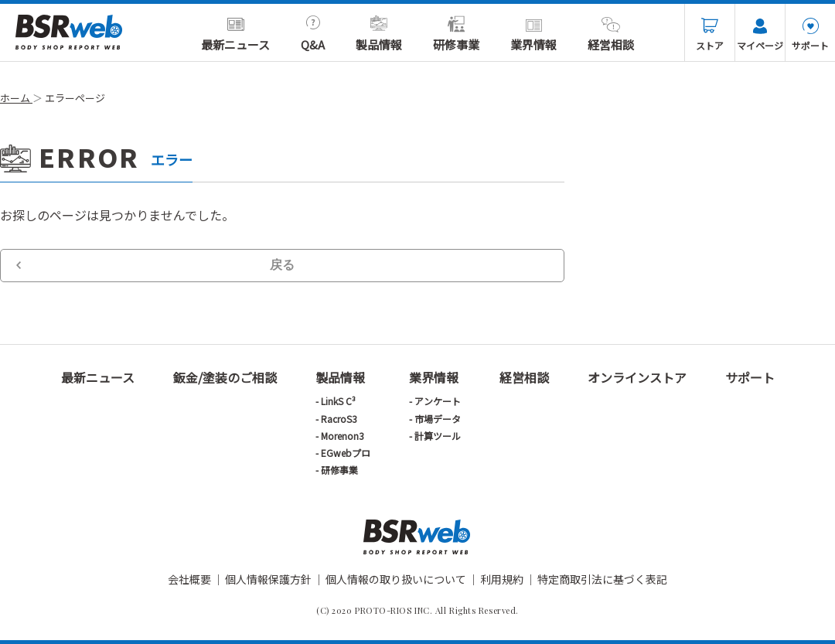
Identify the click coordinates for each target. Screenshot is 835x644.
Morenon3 (343, 436)
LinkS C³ (338, 401)
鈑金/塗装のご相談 (225, 377)
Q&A (313, 34)
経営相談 (611, 34)
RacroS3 (339, 419)
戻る (282, 265)
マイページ (760, 35)
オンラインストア (637, 377)
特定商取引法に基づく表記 (602, 579)
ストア (710, 35)
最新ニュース (235, 34)
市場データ (438, 419)
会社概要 (189, 579)
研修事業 (456, 34)
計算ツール (438, 436)
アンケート (438, 401)
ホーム (16, 98)
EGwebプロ (346, 453)
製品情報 (379, 34)
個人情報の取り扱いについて (396, 579)
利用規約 (502, 579)
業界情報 (533, 34)
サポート (810, 35)
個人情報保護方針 (268, 579)
